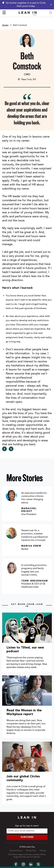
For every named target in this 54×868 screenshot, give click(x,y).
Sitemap (43, 851)
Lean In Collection (33, 857)
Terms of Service (16, 851)
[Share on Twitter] (11, 449)
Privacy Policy (31, 851)
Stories (5, 25)
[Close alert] (50, 5)
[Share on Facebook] (4, 449)
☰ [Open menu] (4, 13)
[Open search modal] (51, 13)
